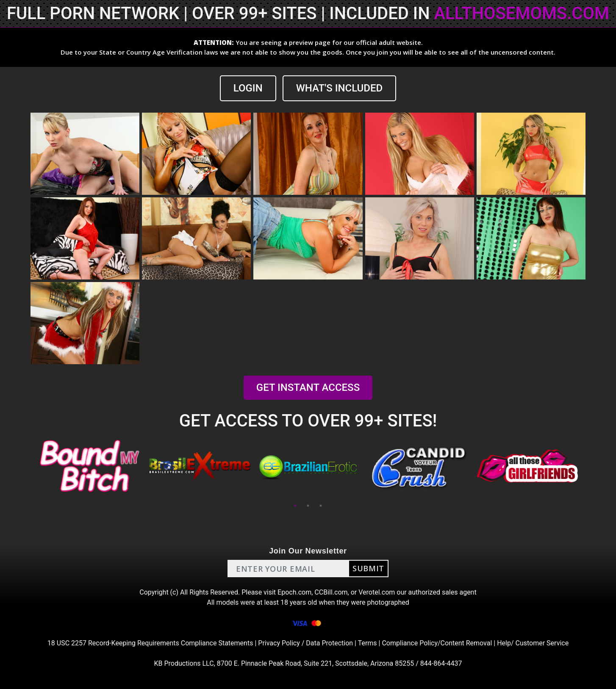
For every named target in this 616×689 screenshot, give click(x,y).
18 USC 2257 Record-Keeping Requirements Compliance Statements (150, 643)
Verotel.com (377, 592)
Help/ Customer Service (533, 643)
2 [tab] (308, 506)
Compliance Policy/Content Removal (437, 643)
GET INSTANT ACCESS (308, 387)
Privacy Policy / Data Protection (305, 643)
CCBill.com (331, 592)
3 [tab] (321, 506)
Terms (368, 643)
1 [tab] (295, 506)
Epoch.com (294, 592)
